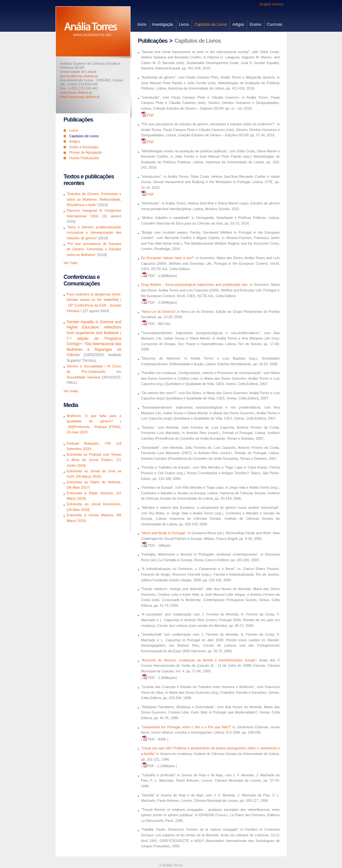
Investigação (163, 24)
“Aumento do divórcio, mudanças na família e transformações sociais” (199, 660)
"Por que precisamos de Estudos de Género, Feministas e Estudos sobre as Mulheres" (94, 249)
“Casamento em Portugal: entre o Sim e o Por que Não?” (186, 727)
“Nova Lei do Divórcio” (159, 312)
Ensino (256, 24)
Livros (184, 24)
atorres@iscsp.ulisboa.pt (79, 76)
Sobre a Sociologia (84, 147)
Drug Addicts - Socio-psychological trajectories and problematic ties (194, 285)
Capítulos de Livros (211, 24)
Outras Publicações (84, 158)
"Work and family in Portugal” (164, 533)
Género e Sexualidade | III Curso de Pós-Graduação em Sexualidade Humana (94, 372)
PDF (151, 115)
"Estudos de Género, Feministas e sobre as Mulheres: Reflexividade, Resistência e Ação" (94, 199)
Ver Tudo (71, 263)
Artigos (238, 24)
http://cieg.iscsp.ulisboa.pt (80, 97)
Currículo (275, 24)
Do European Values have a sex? (168, 258)
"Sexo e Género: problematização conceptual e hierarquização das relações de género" (94, 233)
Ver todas (71, 391)
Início (142, 24)
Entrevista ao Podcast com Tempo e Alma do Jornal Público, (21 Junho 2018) (94, 460)
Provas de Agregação (86, 152)
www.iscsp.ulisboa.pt (76, 92)
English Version (272, 4)
